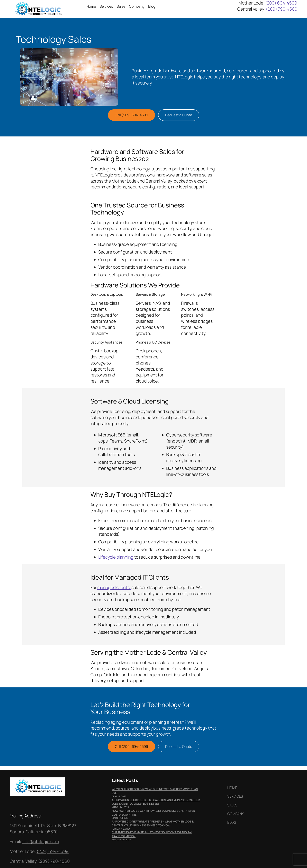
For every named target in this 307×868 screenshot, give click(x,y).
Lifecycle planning (116, 557)
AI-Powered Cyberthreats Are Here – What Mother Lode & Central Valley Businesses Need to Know (153, 823)
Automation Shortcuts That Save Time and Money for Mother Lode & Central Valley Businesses (156, 802)
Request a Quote (179, 115)
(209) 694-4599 (281, 3)
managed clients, (114, 587)
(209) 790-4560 (282, 9)
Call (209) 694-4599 (131, 115)
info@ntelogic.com (40, 842)
